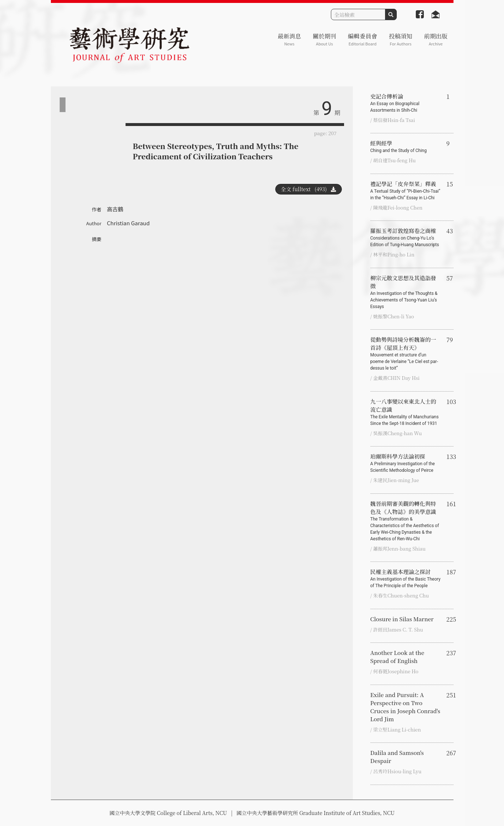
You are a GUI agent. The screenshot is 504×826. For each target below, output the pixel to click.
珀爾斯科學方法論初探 (406, 463)
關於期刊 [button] (324, 39)
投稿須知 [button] (400, 39)
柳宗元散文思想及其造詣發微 (406, 292)
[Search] (358, 14)
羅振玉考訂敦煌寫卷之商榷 (406, 237)
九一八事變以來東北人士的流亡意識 (406, 412)
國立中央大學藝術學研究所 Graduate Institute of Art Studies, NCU (316, 813)
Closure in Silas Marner (402, 619)
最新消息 (289, 39)
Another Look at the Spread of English (397, 657)
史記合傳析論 (406, 103)
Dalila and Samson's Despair (397, 757)
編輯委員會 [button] (362, 39)
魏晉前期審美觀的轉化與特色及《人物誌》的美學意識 (406, 521)
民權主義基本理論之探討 (406, 578)
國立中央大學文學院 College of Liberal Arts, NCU (168, 813)
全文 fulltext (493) (309, 189)
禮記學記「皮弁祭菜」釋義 (406, 190)
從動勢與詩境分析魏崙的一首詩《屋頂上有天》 (406, 353)
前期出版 (436, 39)
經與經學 (406, 147)
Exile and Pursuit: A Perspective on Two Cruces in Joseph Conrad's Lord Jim (405, 707)
